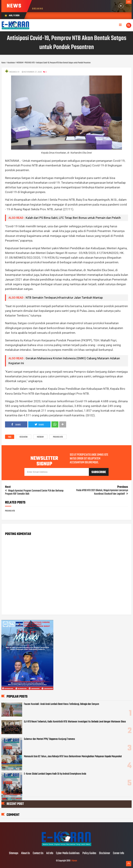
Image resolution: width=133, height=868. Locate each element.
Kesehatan (24, 437)
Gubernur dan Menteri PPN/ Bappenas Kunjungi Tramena (49, 739)
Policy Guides (89, 853)
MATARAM (40, 437)
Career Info (118, 853)
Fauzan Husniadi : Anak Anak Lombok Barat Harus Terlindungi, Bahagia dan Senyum (61, 704)
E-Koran (74, 861)
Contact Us (38, 853)
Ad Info (50, 853)
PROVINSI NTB (58, 437)
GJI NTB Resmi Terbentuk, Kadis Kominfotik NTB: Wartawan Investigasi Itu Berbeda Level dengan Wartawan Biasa (75, 722)
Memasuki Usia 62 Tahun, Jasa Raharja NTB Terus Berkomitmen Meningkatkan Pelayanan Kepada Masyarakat (73, 757)
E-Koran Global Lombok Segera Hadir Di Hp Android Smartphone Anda (55, 774)
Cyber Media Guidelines (68, 853)
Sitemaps (14, 853)
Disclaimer (105, 853)
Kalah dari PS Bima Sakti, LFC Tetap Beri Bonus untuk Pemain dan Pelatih (73, 218)
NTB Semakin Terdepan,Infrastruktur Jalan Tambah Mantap (64, 298)
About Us (26, 853)
